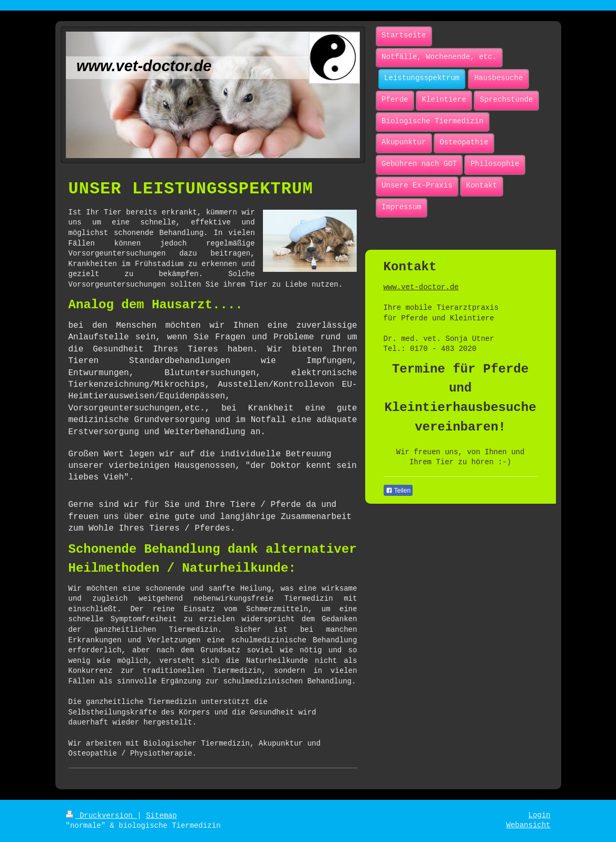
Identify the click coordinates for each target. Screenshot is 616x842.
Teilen (398, 491)
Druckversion (102, 816)
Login (539, 815)
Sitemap (162, 816)
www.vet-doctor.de (421, 287)
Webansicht (528, 825)
